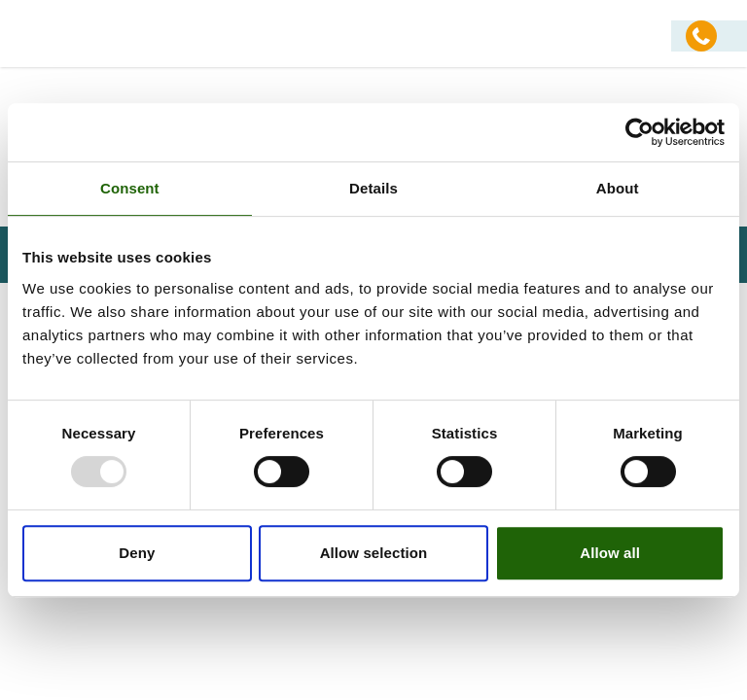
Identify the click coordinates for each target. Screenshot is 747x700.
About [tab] (618, 188)
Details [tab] (373, 188)
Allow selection (374, 553)
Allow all (610, 553)
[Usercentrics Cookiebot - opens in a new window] (640, 132)
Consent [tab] (130, 188)
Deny (137, 553)
